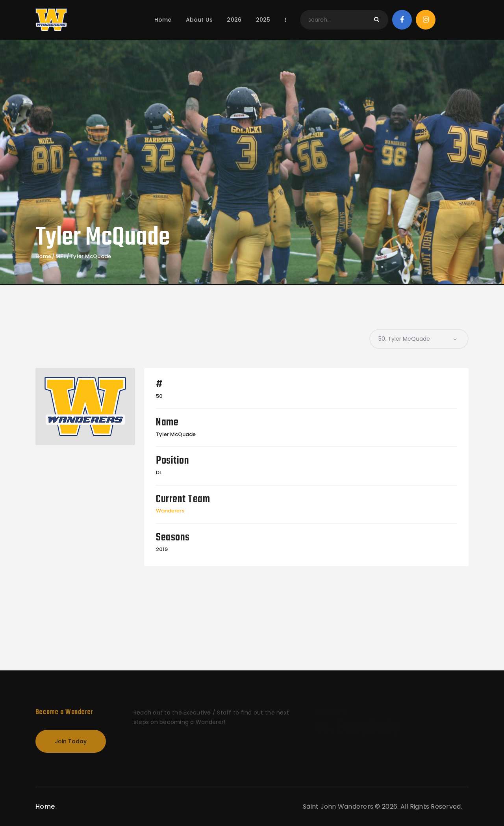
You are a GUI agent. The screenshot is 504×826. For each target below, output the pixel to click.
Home (43, 256)
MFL (61, 256)
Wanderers (170, 511)
